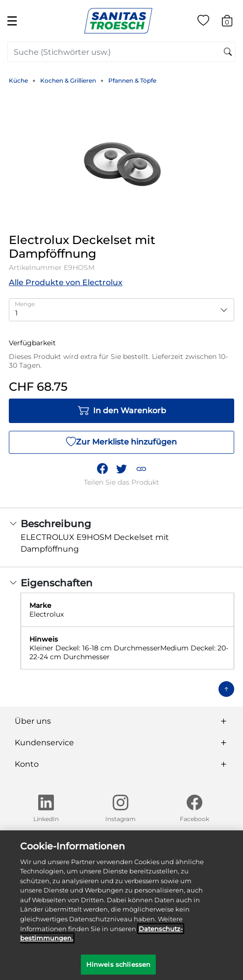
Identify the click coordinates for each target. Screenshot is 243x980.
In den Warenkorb (122, 411)
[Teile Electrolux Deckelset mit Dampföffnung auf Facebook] (102, 469)
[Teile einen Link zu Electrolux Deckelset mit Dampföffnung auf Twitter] (121, 469)
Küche (18, 80)
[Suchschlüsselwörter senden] (228, 52)
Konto (27, 764)
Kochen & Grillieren (68, 80)
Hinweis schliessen (118, 968)
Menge (25, 304)
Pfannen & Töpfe (132, 80)
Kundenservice (44, 743)
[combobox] (121, 52)
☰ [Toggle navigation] (12, 21)
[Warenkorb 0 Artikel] (232, 22)
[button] (141, 469)
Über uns (33, 721)
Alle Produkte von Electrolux (66, 282)
